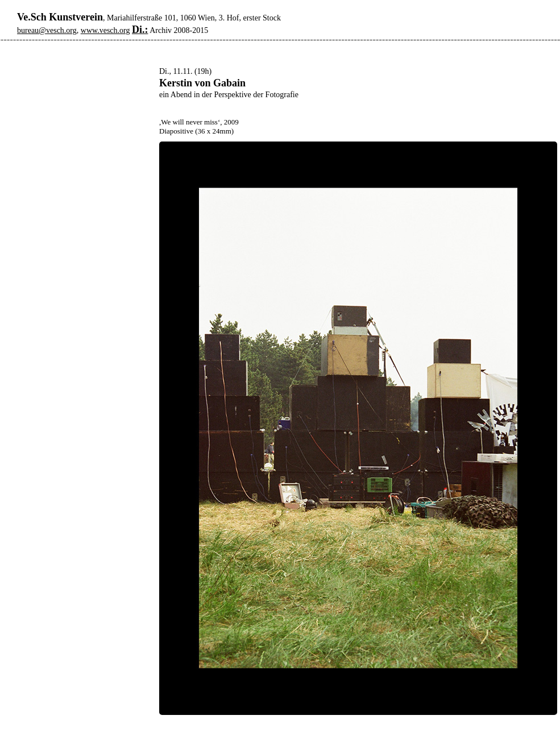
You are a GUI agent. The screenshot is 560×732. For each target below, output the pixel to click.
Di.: (140, 30)
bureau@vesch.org (47, 30)
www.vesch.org (105, 30)
